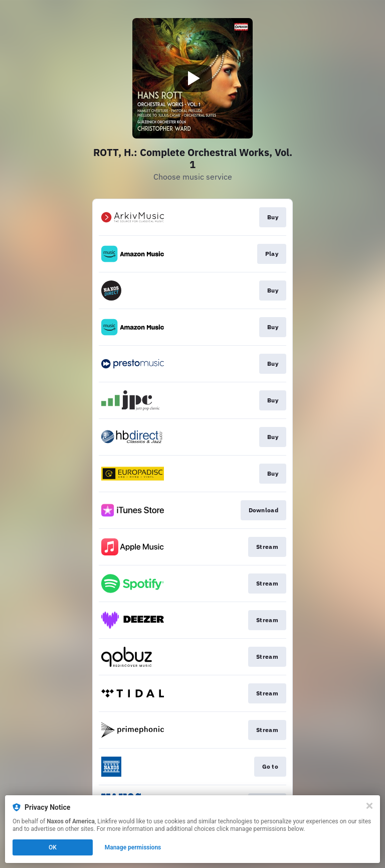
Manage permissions (133, 847)
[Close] (369, 806)
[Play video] (192, 78)
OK (53, 847)
